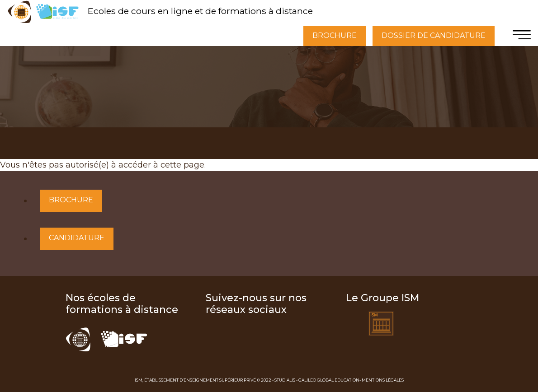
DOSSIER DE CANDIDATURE (434, 35)
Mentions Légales (383, 380)
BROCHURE (335, 35)
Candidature (77, 238)
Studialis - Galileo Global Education (317, 380)
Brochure (71, 200)
